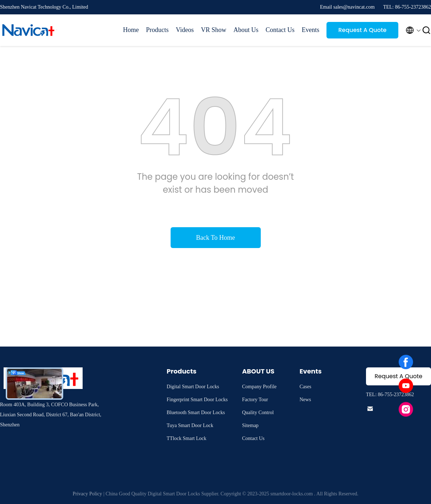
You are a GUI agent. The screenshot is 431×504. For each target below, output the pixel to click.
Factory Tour (255, 400)
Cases (305, 387)
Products (157, 30)
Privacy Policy (87, 494)
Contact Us (280, 30)
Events (310, 30)
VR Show (214, 30)
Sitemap (250, 425)
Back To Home (215, 238)
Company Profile (259, 387)
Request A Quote (362, 30)
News (305, 400)
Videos (185, 30)
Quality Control (258, 413)
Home (131, 30)
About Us (246, 30)
